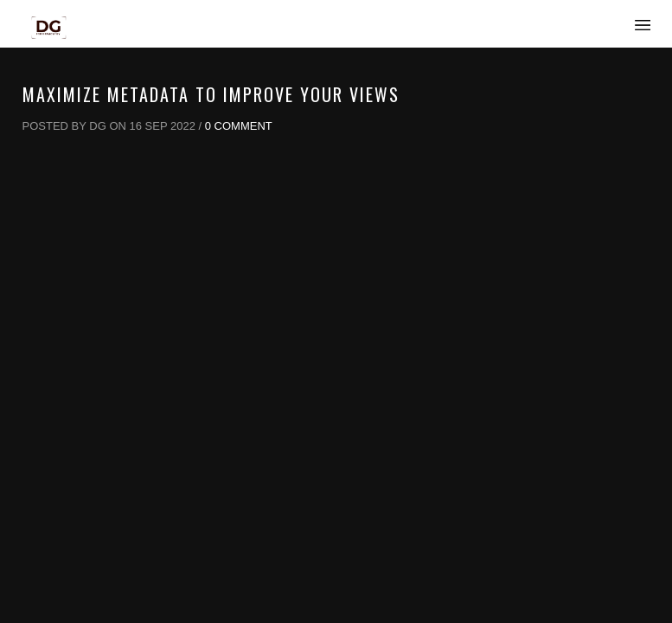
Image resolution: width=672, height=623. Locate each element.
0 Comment (239, 126)
